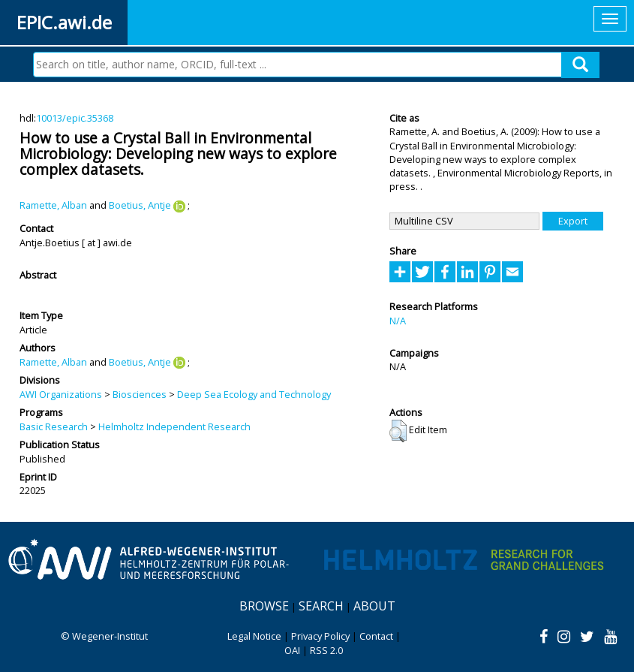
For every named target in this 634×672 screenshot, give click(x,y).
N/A (398, 321)
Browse (264, 606)
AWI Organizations (61, 394)
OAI (292, 650)
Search (321, 606)
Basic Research (54, 426)
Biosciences (140, 394)
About (374, 606)
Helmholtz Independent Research (174, 426)
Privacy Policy (320, 636)
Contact (376, 636)
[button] (398, 431)
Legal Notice (254, 636)
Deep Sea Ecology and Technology (254, 394)
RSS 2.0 (326, 650)
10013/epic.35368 (75, 118)
